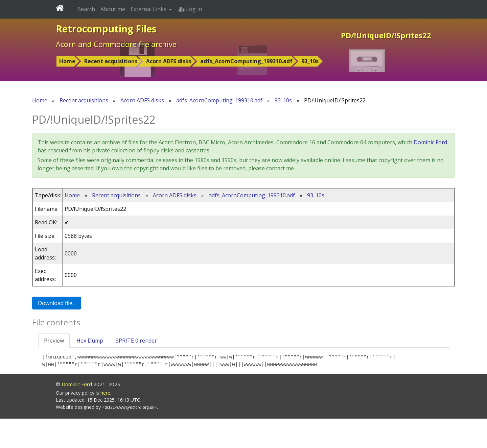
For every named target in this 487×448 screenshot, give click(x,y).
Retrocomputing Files (106, 29)
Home (67, 61)
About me (113, 9)
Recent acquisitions (111, 61)
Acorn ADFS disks (169, 61)
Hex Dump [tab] (90, 341)
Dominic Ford (430, 142)
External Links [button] (149, 9)
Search (86, 9)
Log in (190, 9)
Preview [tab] (54, 341)
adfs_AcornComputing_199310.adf (246, 61)
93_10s (310, 61)
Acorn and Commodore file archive (116, 44)
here (105, 422)
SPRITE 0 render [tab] (136, 341)
